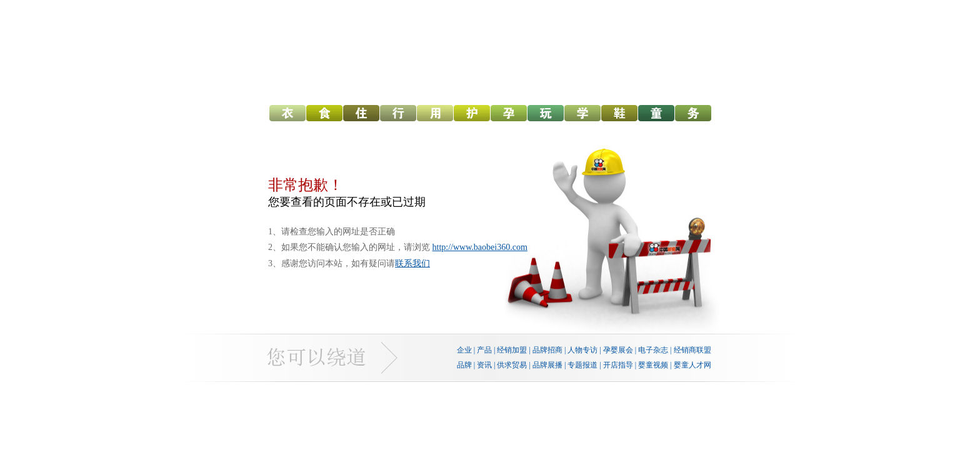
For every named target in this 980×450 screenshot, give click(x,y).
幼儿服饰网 (287, 115)
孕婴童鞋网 (619, 115)
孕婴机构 (693, 115)
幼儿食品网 (324, 115)
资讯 (484, 365)
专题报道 (582, 365)
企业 (464, 350)
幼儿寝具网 (361, 115)
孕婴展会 (618, 350)
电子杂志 (653, 350)
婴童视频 (653, 365)
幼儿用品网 (435, 115)
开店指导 (618, 365)
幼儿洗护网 (472, 115)
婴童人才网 (692, 365)
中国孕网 (509, 115)
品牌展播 (547, 365)
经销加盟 (512, 350)
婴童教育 (582, 115)
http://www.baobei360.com (480, 247)
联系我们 (412, 263)
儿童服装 (656, 115)
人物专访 (582, 350)
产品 (484, 350)
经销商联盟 (692, 350)
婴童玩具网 (546, 115)
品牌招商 (547, 350)
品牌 (464, 365)
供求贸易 (512, 365)
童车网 (398, 115)
